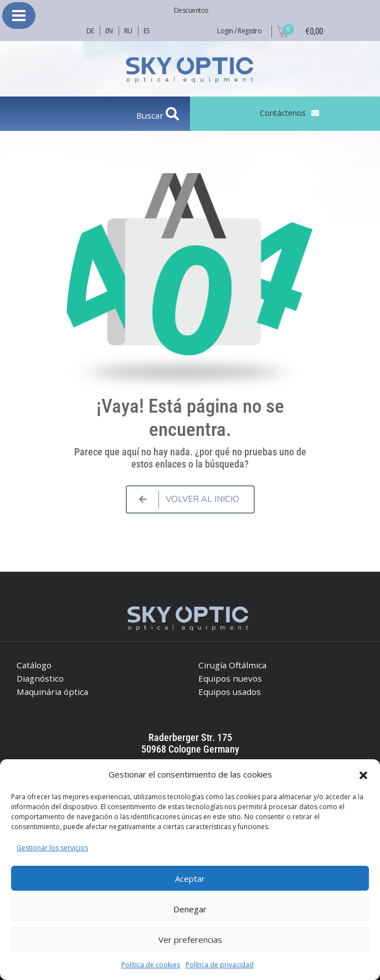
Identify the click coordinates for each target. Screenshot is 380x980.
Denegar (190, 909)
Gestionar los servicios (52, 848)
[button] (363, 774)
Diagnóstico (40, 678)
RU (128, 31)
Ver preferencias (190, 940)
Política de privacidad (220, 965)
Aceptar (190, 879)
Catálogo (34, 665)
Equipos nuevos (230, 678)
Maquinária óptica (52, 692)
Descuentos (191, 10)
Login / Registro (239, 31)
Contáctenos (283, 113)
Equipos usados (230, 692)
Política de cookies (151, 965)
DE (90, 31)
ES (147, 31)
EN (109, 31)
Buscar (151, 115)
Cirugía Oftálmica (232, 665)
